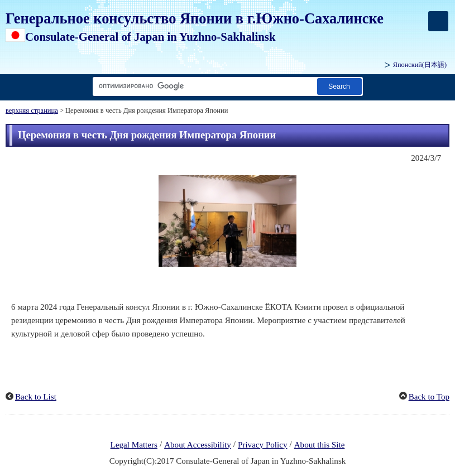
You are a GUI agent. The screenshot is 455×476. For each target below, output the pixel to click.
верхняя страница (32, 110)
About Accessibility (198, 445)
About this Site (320, 445)
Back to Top (429, 397)
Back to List (36, 397)
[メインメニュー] (438, 21)
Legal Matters (134, 445)
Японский (420, 65)
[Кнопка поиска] (339, 86)
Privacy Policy (263, 445)
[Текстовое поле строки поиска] (203, 86)
